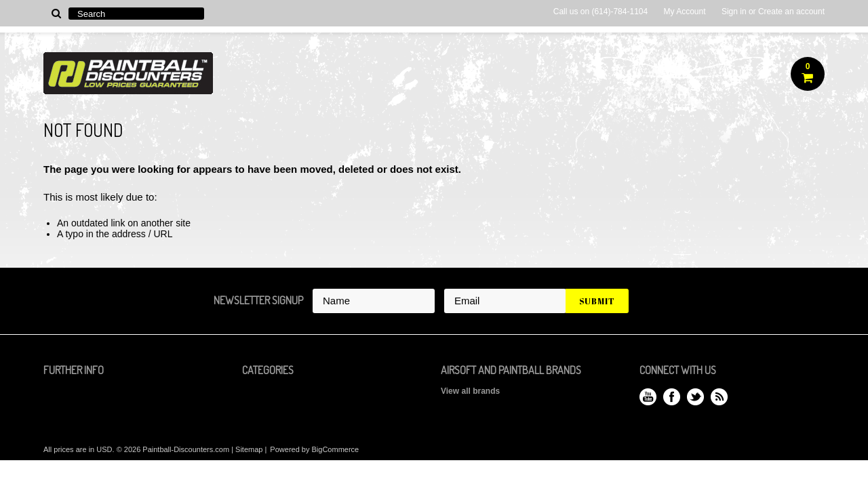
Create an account (791, 12)
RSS (719, 397)
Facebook (672, 397)
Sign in (734, 12)
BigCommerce (336, 449)
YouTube (648, 397)
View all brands (470, 391)
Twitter (695, 397)
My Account (685, 12)
